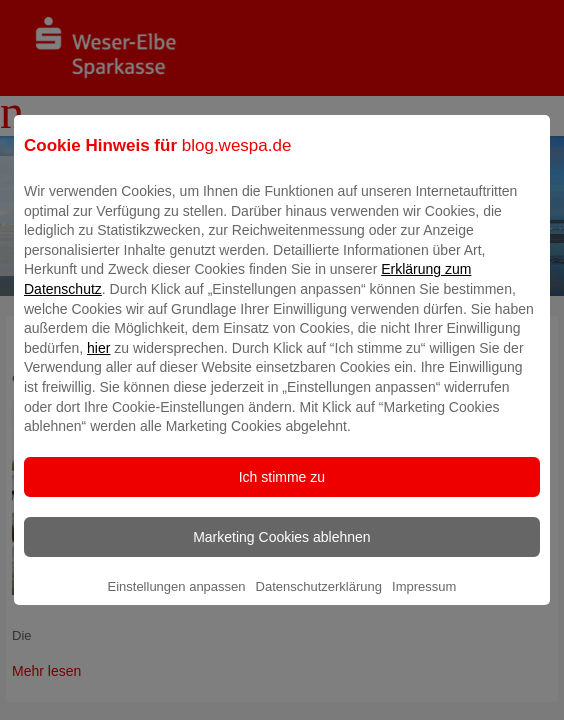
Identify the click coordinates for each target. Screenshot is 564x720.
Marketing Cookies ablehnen (281, 551)
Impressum (424, 600)
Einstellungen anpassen (176, 600)
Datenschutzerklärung (319, 600)
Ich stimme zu (282, 491)
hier (98, 362)
